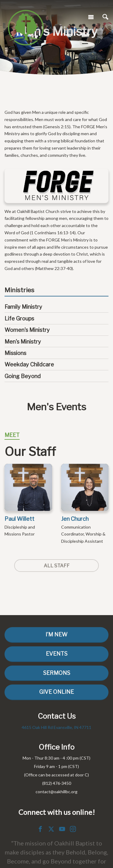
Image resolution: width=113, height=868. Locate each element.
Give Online (56, 692)
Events (57, 654)
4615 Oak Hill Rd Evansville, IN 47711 (56, 727)
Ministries (19, 290)
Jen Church (75, 519)
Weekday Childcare (29, 364)
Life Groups (19, 319)
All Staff (57, 566)
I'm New (56, 634)
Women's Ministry (27, 330)
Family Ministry (23, 307)
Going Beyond (23, 376)
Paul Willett (19, 519)
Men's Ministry (23, 342)
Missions (15, 353)
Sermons (57, 673)
